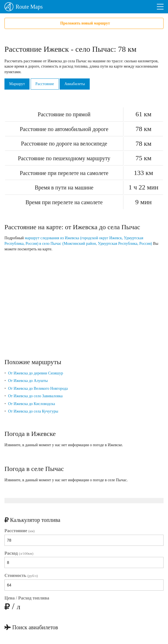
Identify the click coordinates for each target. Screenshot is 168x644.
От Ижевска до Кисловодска (32, 404)
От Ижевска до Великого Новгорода (38, 388)
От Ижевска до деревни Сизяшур (36, 373)
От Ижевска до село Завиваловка (35, 396)
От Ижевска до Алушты (28, 381)
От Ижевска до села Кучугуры (33, 411)
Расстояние (45, 84)
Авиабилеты (75, 84)
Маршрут (17, 84)
